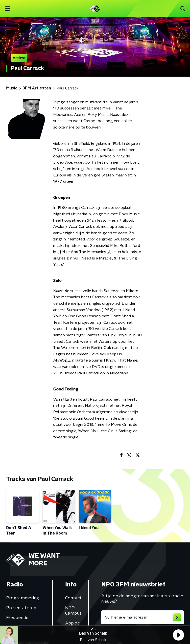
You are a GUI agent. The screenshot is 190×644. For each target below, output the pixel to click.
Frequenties (18, 618)
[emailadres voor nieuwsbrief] (142, 617)
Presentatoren (21, 608)
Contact (73, 598)
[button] (178, 635)
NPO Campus (73, 611)
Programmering (23, 598)
